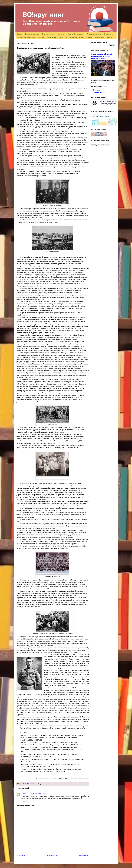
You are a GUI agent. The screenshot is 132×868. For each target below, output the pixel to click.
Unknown (25, 793)
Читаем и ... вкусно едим (47, 38)
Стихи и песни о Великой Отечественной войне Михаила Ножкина (102, 56)
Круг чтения (61, 34)
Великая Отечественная (76, 34)
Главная (20, 34)
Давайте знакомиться (32, 34)
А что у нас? (63, 38)
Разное (109, 38)
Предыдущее (84, 855)
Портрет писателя (48, 34)
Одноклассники (98, 92)
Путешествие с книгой (94, 34)
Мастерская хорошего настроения (81, 38)
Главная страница (52, 855)
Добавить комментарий (26, 805)
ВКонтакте (97, 90)
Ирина (29, 784)
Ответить (25, 801)
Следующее (21, 855)
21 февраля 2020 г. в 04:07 (37, 793)
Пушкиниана (109, 34)
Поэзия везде (100, 38)
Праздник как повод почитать (27, 38)
